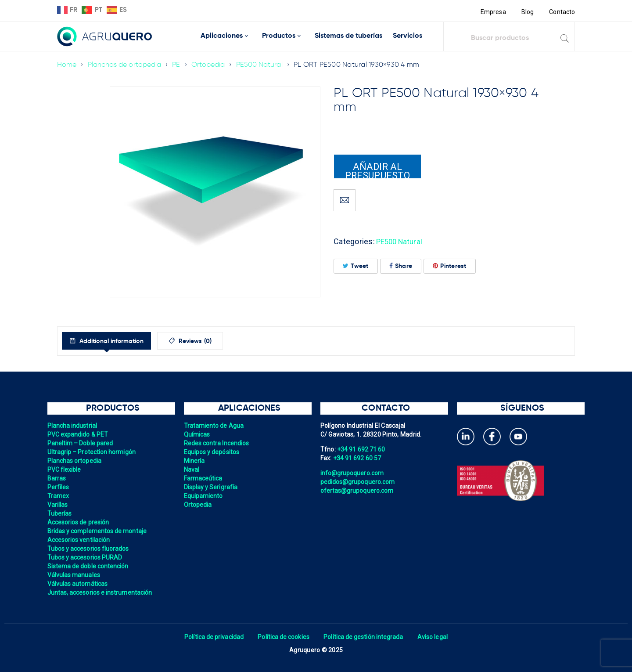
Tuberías (60, 513)
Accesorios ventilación (80, 540)
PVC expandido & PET (79, 434)
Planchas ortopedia (75, 461)
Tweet (356, 266)
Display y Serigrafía (212, 487)
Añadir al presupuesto (377, 170)
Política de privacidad (212, 637)
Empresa (492, 12)
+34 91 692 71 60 (362, 449)
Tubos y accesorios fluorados (89, 549)
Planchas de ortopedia (125, 65)
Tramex (59, 496)
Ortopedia (211, 65)
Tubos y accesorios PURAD (86, 557)
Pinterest (450, 266)
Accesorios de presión (79, 522)
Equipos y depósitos (212, 452)
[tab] (113, 341)
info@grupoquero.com (353, 473)
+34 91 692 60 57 (358, 458)
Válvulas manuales (74, 575)
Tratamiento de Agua (215, 426)
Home (67, 65)
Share (401, 266)
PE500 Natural (262, 65)
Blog (527, 12)
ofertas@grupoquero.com (358, 491)
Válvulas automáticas (78, 584)
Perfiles (59, 487)
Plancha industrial (73, 426)
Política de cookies (283, 637)
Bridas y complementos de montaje (98, 531)
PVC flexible (65, 470)
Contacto (562, 12)
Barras (57, 478)
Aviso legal (435, 637)
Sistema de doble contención (89, 566)
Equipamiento (204, 496)
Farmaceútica (204, 478)
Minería (195, 461)
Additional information (118, 341)
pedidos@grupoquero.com (359, 482)
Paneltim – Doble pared (81, 443)
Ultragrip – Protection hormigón (93, 452)
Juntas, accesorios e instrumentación (101, 593)
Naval (192, 470)
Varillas (58, 505)
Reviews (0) (211, 341)
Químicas (197, 434)
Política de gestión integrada (364, 637)
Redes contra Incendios (217, 443)
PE (178, 65)
